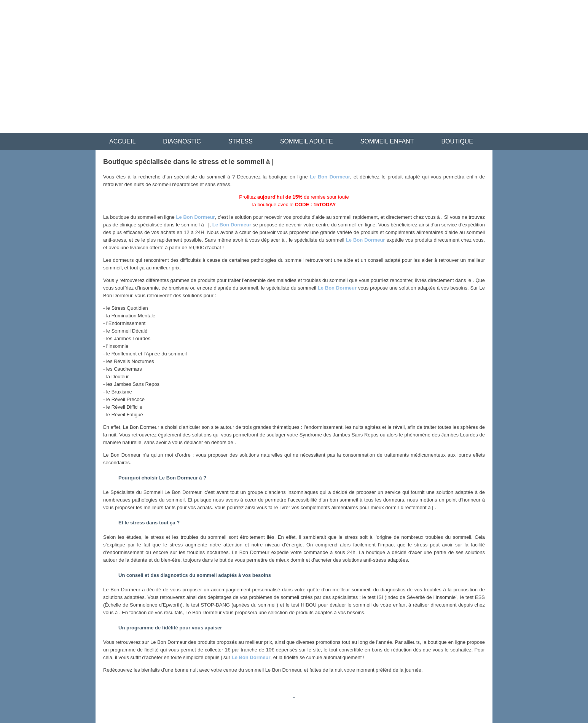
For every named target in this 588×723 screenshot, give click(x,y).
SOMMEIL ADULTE (307, 141)
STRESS (241, 141)
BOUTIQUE (457, 141)
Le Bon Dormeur (330, 177)
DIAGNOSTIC (182, 141)
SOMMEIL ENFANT (387, 141)
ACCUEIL (122, 141)
